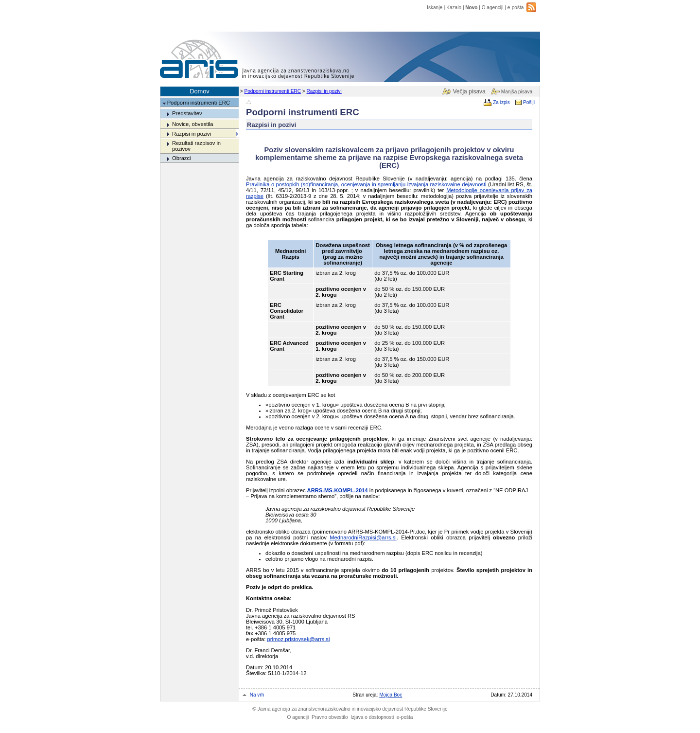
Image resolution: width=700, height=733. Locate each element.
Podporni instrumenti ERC (273, 91)
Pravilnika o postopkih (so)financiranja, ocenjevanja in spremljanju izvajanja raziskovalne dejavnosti (366, 184)
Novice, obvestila (193, 124)
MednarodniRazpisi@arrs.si (363, 537)
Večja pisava (469, 91)
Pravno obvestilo (330, 717)
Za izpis (501, 102)
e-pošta (516, 8)
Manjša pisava (517, 92)
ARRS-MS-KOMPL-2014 (338, 490)
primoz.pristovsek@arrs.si (299, 639)
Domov (200, 91)
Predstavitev (187, 113)
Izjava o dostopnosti (372, 717)
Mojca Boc (391, 695)
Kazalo (454, 8)
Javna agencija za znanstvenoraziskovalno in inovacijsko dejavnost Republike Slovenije (350, 709)
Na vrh (257, 695)
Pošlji (529, 102)
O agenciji (493, 8)
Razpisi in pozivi (324, 91)
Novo (471, 8)
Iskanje (435, 8)
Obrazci (182, 158)
